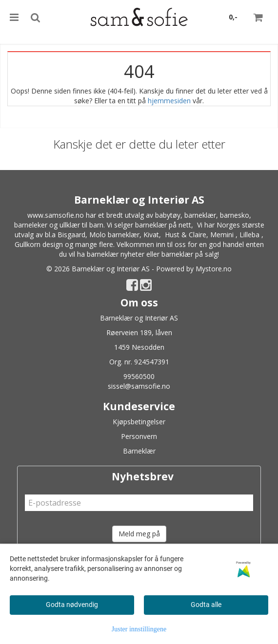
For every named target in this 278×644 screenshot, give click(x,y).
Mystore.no (214, 269)
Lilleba (249, 235)
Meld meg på (139, 534)
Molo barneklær (114, 235)
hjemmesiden (169, 101)
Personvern (139, 436)
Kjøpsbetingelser (139, 422)
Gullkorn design (39, 244)
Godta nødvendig (72, 605)
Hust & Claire (186, 235)
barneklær (200, 215)
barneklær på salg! (190, 254)
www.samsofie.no (56, 215)
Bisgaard (71, 235)
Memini (222, 235)
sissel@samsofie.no (139, 386)
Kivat (151, 235)
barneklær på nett (163, 225)
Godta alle (206, 605)
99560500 (139, 376)
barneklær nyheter (116, 254)
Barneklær (139, 451)
